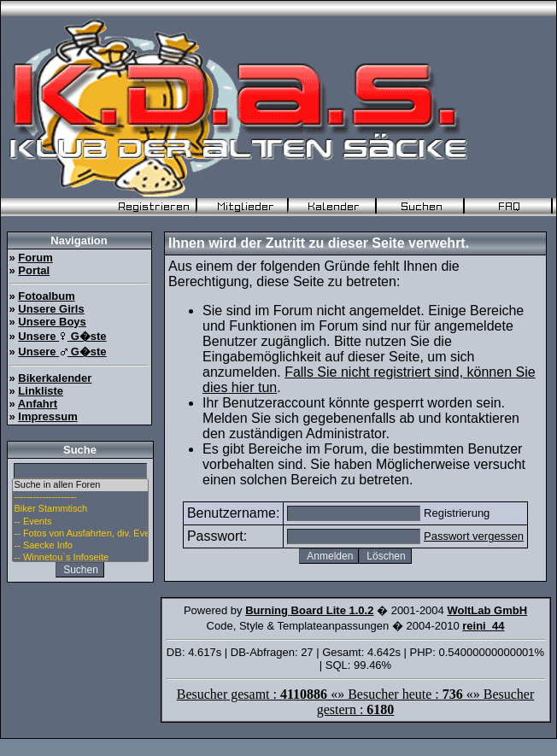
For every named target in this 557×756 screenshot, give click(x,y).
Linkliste (41, 391)
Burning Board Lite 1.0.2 (309, 610)
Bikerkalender (55, 378)
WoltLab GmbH (487, 610)
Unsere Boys (52, 322)
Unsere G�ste (62, 336)
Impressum (47, 416)
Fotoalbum (46, 296)
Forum (35, 258)
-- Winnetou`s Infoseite (80, 558)
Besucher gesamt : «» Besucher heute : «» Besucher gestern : (356, 702)
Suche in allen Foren (80, 485)
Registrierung (457, 513)
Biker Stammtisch (80, 509)
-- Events (80, 522)
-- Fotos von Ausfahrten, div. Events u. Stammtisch (80, 534)
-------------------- (80, 497)
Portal (34, 270)
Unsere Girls (51, 309)
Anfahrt (38, 404)
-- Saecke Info (80, 546)
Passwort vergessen (474, 536)
